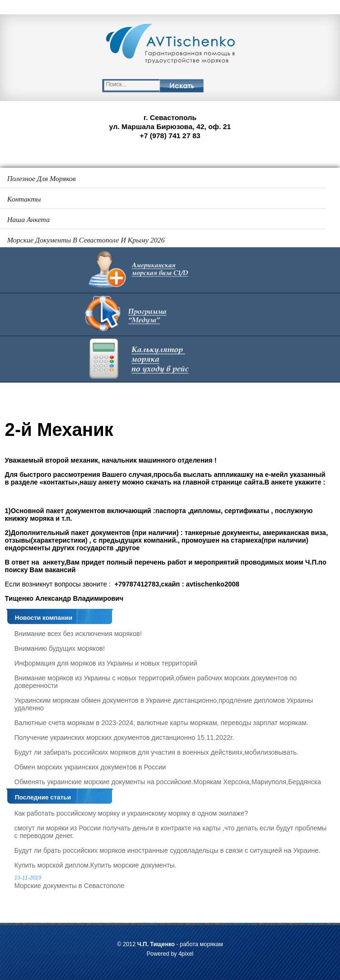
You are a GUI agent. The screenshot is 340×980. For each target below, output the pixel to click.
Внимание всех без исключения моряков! (78, 634)
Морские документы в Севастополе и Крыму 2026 (86, 240)
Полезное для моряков (41, 179)
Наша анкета (28, 220)
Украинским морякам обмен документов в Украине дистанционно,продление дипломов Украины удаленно (164, 704)
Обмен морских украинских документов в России (90, 767)
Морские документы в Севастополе (172, 882)
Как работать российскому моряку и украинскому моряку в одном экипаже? (131, 813)
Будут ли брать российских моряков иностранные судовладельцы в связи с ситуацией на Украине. (167, 850)
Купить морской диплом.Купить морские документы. (95, 865)
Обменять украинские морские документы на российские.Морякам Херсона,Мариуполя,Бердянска (168, 782)
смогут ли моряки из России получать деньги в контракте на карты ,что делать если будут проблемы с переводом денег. (170, 832)
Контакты (24, 199)
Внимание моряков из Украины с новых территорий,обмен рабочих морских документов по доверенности (155, 682)
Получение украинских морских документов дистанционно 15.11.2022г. (124, 738)
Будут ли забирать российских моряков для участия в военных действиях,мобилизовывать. (156, 752)
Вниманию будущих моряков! (60, 648)
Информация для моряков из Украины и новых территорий (106, 663)
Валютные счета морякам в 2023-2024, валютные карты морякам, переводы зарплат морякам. (161, 723)
